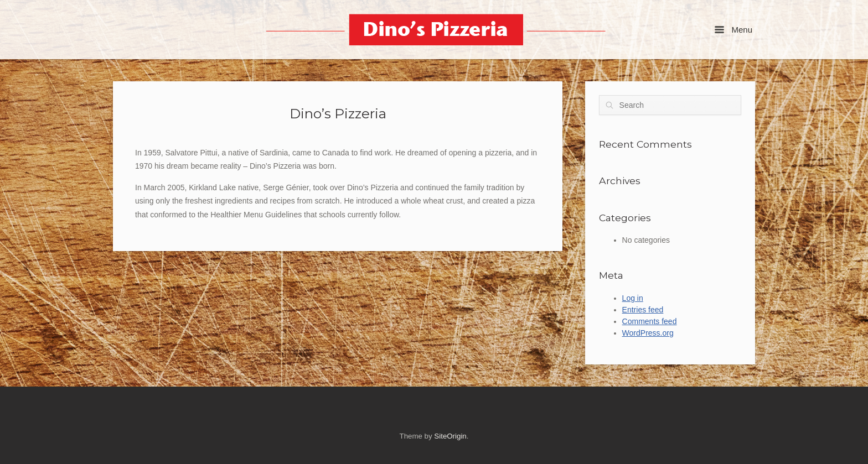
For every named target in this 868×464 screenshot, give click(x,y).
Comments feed (650, 321)
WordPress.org (648, 333)
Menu (733, 30)
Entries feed (643, 310)
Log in (633, 298)
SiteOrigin (450, 436)
